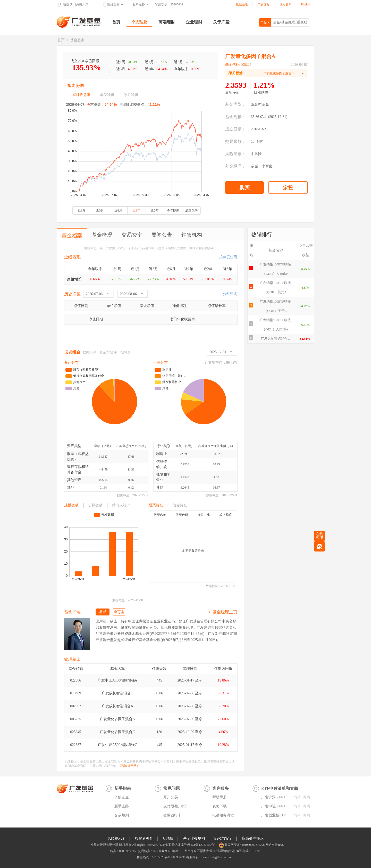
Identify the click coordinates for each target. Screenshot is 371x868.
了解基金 (122, 797)
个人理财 (139, 22)
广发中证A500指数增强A (117, 680)
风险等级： (235, 154)
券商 (307, 797)
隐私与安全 (223, 838)
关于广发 (221, 22)
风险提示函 (116, 838)
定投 (288, 188)
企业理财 (194, 22)
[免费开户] (82, 4)
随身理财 (113, 4)
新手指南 (123, 788)
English (306, 4)
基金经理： (235, 166)
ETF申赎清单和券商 (280, 788)
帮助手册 (220, 797)
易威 (255, 166)
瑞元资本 (285, 4)
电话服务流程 (223, 815)
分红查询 (230, 294)
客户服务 (139, 4)
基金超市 (77, 40)
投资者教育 (144, 838)
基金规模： (235, 117)
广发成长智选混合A (117, 706)
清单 (297, 797)
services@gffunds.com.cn (218, 857)
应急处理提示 (253, 838)
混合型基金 (260, 104)
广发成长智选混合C (117, 693)
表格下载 (220, 806)
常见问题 (172, 788)
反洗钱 (168, 838)
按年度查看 (228, 257)
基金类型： (235, 104)
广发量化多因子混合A (117, 719)
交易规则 (122, 815)
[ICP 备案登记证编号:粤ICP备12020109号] (187, 845)
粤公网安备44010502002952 (243, 845)
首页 (116, 22)
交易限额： (235, 141)
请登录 (68, 4)
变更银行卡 (172, 815)
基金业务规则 (194, 838)
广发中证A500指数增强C (117, 745)
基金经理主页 (225, 612)
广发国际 (264, 4)
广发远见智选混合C (275, 339)
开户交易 (171, 797)
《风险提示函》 (129, 766)
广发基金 (79, 22)
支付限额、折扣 (176, 806)
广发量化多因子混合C (117, 732)
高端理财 (167, 22)
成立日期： (235, 129)
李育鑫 (267, 166)
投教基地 (242, 4)
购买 (244, 188)
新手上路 (122, 806)
